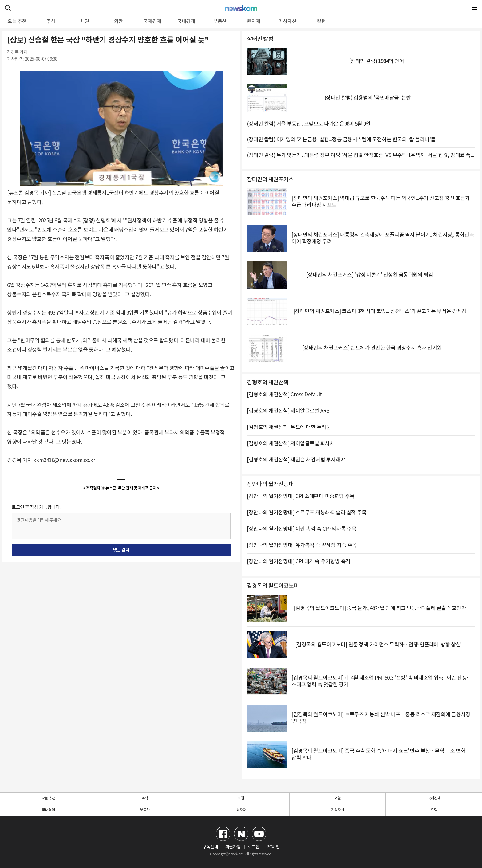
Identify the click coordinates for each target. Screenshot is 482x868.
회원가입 (233, 847)
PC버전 (273, 847)
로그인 (254, 847)
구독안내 (210, 847)
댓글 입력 (121, 550)
